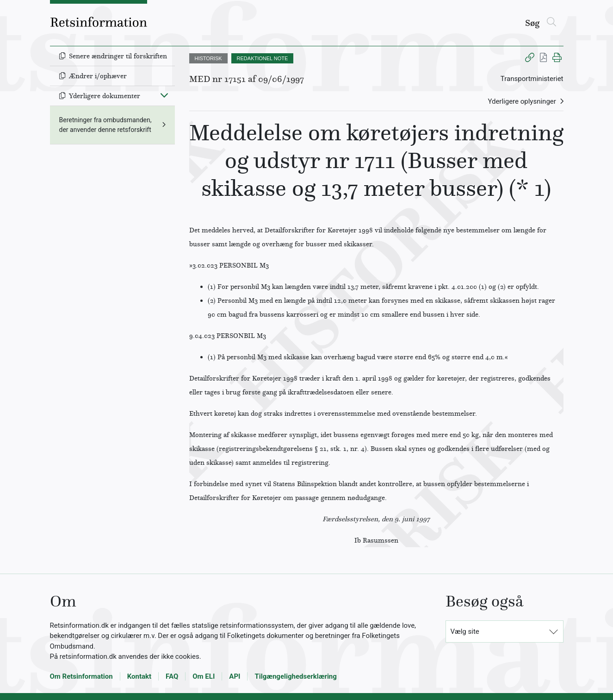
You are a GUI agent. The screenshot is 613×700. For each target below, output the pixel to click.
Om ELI (204, 676)
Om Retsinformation (81, 676)
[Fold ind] (164, 95)
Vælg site (465, 631)
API (235, 676)
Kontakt (139, 676)
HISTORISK (208, 58)
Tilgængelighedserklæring (295, 676)
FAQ (172, 676)
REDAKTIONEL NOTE (263, 58)
